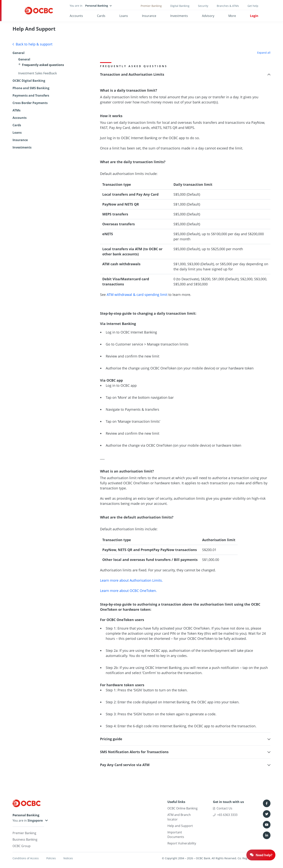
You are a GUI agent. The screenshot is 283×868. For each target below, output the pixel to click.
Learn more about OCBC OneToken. (128, 591)
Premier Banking (151, 6)
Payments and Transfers (31, 95)
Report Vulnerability (182, 843)
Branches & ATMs (228, 6)
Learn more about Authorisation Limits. (131, 580)
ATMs (17, 110)
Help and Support (180, 826)
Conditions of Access (26, 858)
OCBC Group (22, 846)
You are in (28, 820)
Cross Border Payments (30, 103)
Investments (179, 16)
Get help (253, 6)
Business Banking (25, 839)
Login (254, 16)
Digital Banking (180, 6)
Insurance (149, 16)
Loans (124, 16)
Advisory (208, 16)
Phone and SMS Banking (31, 88)
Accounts (76, 16)
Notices (68, 858)
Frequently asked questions (43, 65)
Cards (101, 16)
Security (203, 6)
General (19, 53)
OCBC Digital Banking (29, 81)
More (232, 16)
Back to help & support (32, 44)
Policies (51, 858)
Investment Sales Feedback (37, 73)
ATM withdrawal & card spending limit (138, 295)
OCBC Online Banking (182, 808)
